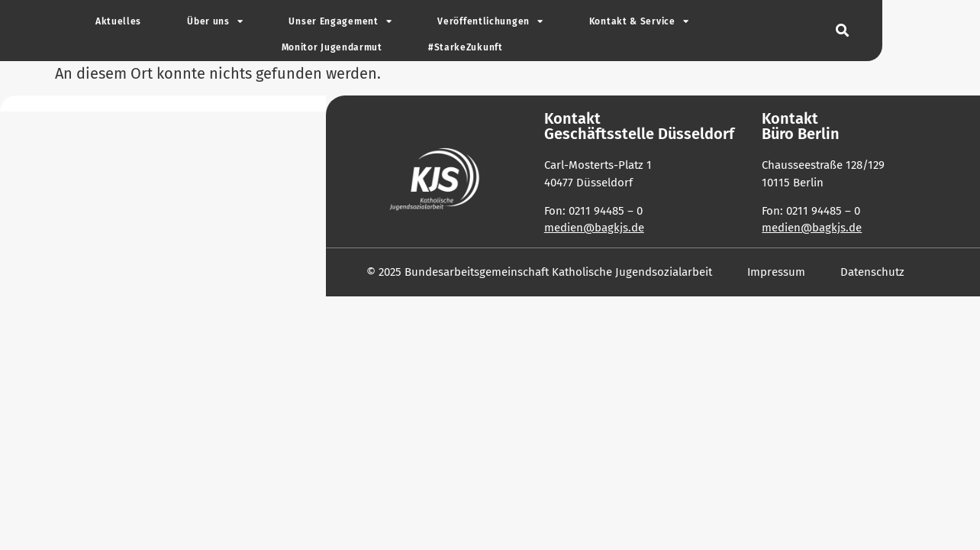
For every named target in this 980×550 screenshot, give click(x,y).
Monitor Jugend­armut (332, 47)
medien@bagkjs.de (594, 228)
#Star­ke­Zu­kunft (466, 47)
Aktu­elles (118, 21)
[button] (843, 31)
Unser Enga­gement (340, 21)
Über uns (215, 21)
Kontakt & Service (639, 21)
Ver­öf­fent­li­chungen (490, 21)
